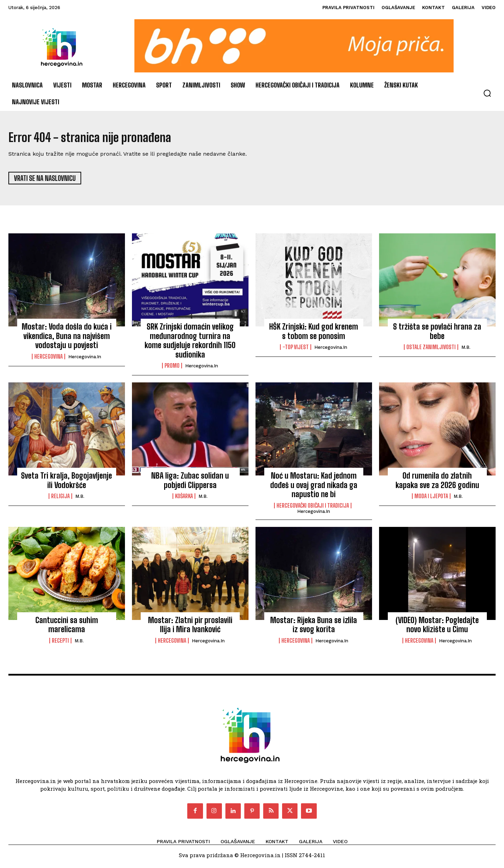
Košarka (184, 499)
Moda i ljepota (431, 499)
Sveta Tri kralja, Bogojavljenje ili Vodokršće (66, 483)
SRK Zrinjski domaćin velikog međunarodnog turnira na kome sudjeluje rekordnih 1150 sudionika (190, 344)
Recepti (60, 643)
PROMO (172, 368)
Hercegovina (48, 359)
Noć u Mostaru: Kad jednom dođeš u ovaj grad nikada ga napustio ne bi (314, 488)
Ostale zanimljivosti (431, 350)
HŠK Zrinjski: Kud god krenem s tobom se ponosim (314, 334)
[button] (487, 93)
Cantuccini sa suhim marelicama (67, 627)
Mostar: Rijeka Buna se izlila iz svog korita (314, 627)
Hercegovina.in (85, 359)
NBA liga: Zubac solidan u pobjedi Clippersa (190, 483)
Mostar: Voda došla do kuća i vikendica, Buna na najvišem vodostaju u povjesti (67, 339)
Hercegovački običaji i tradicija (313, 508)
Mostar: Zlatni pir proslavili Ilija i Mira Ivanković (190, 627)
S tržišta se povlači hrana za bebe (437, 334)
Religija (60, 499)
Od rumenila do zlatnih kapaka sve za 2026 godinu (437, 483)
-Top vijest (296, 350)
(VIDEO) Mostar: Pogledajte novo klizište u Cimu (437, 627)
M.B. (466, 350)
